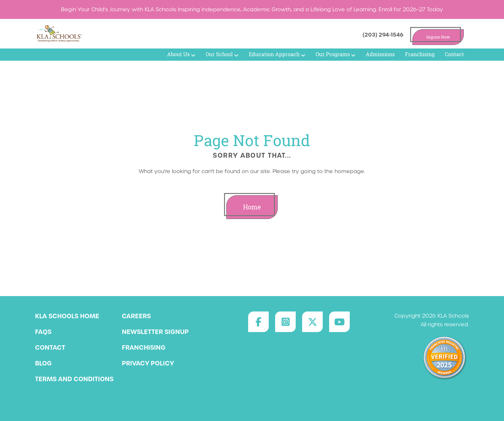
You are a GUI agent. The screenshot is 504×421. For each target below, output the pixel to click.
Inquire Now (438, 37)
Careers (136, 316)
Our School (222, 54)
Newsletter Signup (155, 332)
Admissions (380, 54)
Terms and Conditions (74, 379)
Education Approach (277, 54)
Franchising (420, 54)
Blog (43, 363)
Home (252, 207)
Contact (454, 54)
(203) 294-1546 (383, 35)
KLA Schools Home (67, 316)
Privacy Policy (148, 363)
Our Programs (336, 54)
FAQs (43, 332)
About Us (181, 54)
